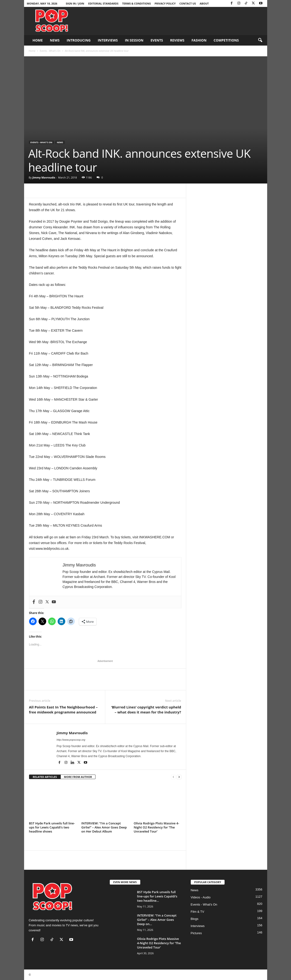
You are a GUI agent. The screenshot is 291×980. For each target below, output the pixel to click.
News (55, 40)
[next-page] (179, 777)
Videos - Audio (201, 897)
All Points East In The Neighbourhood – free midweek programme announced (63, 710)
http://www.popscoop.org (71, 740)
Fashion (199, 40)
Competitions (226, 40)
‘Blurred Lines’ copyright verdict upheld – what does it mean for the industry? (146, 710)
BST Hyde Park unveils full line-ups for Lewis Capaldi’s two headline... (157, 896)
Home (38, 40)
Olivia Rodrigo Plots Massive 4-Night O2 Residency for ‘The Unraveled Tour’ (157, 827)
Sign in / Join (75, 3)
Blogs (195, 919)
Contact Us (188, 3)
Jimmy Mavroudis (44, 177)
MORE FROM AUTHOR (78, 777)
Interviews (108, 40)
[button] (260, 40)
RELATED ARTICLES (45, 777)
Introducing (79, 40)
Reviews (177, 40)
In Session (134, 40)
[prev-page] (173, 777)
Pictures (196, 933)
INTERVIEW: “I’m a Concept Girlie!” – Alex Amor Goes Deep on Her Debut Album (104, 827)
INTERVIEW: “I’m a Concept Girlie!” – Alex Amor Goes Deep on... (157, 920)
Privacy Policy (165, 3)
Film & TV (198, 912)
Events (157, 40)
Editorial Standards (103, 3)
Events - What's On (50, 51)
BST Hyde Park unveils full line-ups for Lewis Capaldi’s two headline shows (52, 827)
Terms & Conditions (136, 3)
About (204, 3)
